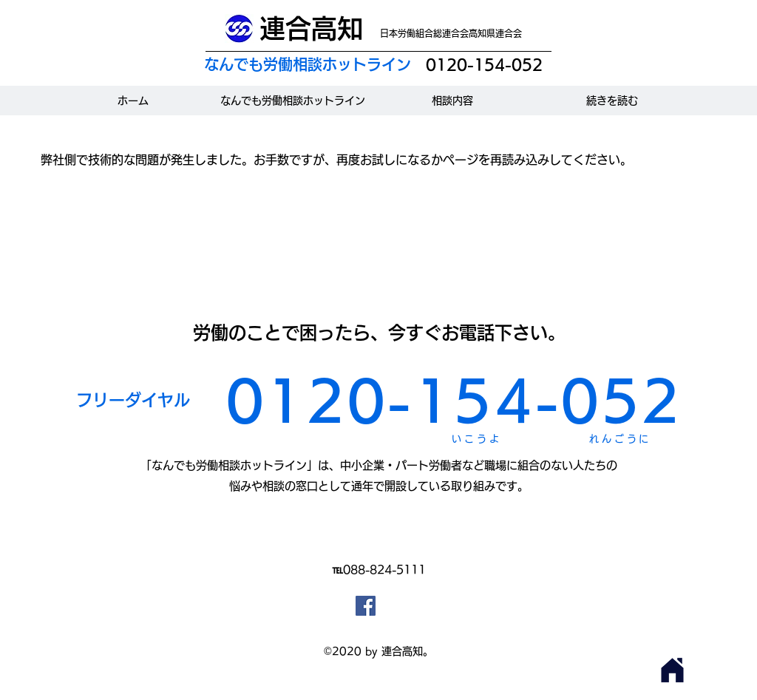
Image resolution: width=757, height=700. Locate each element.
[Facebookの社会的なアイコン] (366, 606)
